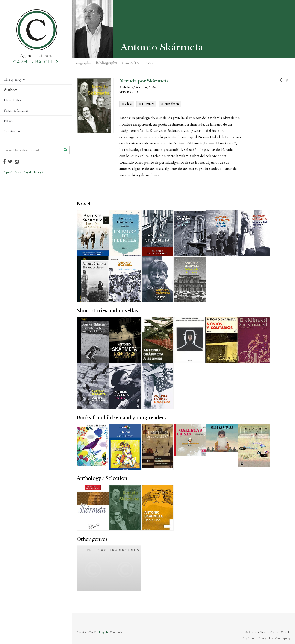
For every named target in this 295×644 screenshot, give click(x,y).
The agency (14, 79)
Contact (12, 131)
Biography (83, 63)
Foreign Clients (16, 110)
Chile (128, 104)
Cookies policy (283, 638)
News (8, 121)
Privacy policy (266, 638)
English (28, 172)
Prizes (149, 63)
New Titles (12, 100)
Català (18, 172)
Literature (148, 104)
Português (39, 172)
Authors (10, 90)
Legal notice (250, 638)
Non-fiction (172, 104)
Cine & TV (131, 63)
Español (8, 172)
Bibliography (106, 63)
